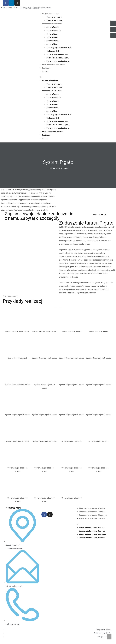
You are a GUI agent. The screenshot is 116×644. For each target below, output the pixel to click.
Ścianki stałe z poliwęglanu (58, 58)
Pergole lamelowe (54, 17)
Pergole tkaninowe (54, 20)
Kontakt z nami (100, 215)
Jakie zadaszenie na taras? (53, 65)
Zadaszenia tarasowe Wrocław (92, 508)
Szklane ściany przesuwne (57, 54)
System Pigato (53, 34)
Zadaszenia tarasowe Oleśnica (92, 519)
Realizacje (46, 68)
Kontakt (45, 71)
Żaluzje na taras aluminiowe (58, 61)
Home (50, 168)
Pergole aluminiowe (50, 14)
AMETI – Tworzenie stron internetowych (21, 642)
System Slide (52, 44)
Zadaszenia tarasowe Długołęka (93, 515)
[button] (58, 77)
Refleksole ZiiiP (53, 51)
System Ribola (52, 41)
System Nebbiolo (54, 31)
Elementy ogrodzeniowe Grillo (59, 48)
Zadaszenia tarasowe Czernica (92, 512)
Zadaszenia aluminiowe (52, 24)
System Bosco (53, 27)
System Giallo (52, 37)
